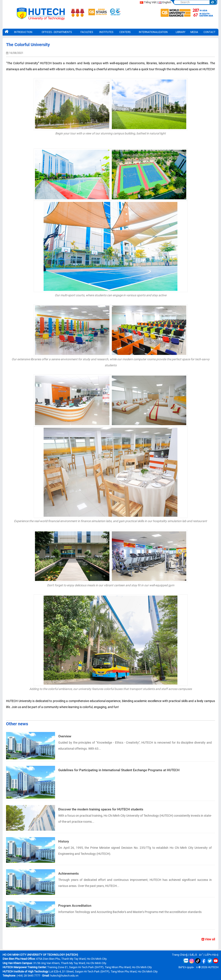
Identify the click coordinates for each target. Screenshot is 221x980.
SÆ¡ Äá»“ (196, 955)
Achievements (69, 874)
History (64, 841)
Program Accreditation (75, 906)
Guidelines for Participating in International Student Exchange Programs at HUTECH (119, 770)
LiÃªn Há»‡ (212, 955)
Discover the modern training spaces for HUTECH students (101, 809)
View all (208, 939)
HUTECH (213, 967)
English (167, 2)
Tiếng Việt (150, 2)
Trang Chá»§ (180, 955)
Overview (65, 736)
